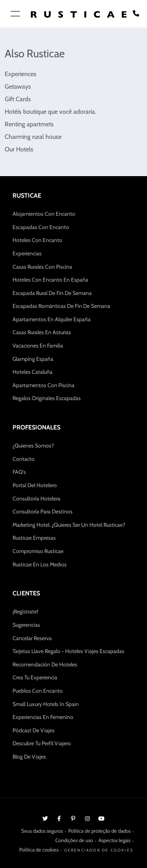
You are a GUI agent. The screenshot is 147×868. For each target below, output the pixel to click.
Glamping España (33, 359)
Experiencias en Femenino (43, 717)
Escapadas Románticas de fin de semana (61, 306)
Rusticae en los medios (40, 564)
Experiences (21, 74)
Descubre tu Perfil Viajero (42, 743)
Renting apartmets (29, 124)
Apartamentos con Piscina (44, 385)
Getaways (18, 86)
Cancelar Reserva (32, 638)
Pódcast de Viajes (34, 730)
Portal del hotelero (35, 485)
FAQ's (19, 472)
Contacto (24, 459)
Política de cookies (39, 850)
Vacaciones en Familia (38, 346)
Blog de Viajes (29, 757)
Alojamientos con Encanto (44, 214)
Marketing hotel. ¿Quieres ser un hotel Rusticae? (69, 525)
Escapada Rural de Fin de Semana (52, 293)
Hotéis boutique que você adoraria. (50, 112)
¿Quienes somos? (33, 446)
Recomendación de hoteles (45, 664)
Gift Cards (18, 99)
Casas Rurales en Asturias (42, 332)
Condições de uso (74, 840)
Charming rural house (33, 137)
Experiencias (27, 253)
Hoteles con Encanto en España (50, 280)
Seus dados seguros (42, 831)
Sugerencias (26, 625)
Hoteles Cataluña (33, 372)
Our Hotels (19, 149)
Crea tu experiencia (35, 677)
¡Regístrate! (25, 611)
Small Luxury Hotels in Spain (46, 704)
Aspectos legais (114, 840)
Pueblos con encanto (38, 691)
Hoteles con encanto (37, 240)
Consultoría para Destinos (43, 511)
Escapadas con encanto (41, 227)
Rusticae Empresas (34, 538)
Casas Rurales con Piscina (42, 267)
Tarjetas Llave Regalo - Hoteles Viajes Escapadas (68, 651)
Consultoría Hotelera (36, 499)
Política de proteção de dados (99, 831)
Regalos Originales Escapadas (47, 398)
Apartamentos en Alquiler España (52, 319)
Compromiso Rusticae (38, 551)
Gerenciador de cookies (99, 850)
